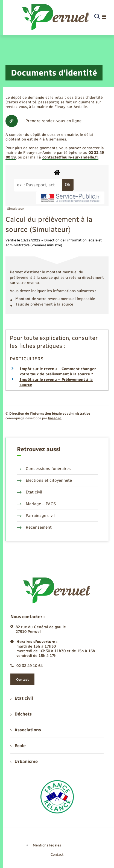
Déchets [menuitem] (21, 714)
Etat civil (30, 492)
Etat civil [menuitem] (22, 698)
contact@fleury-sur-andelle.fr (70, 157)
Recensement (34, 527)
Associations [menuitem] (26, 730)
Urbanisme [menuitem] (24, 761)
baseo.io (55, 418)
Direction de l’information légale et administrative (50, 414)
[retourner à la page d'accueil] (56, 17)
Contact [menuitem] (57, 854)
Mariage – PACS (36, 504)
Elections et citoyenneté (44, 480)
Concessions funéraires (44, 469)
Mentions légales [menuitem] (47, 845)
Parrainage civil (36, 516)
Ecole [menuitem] (18, 746)
